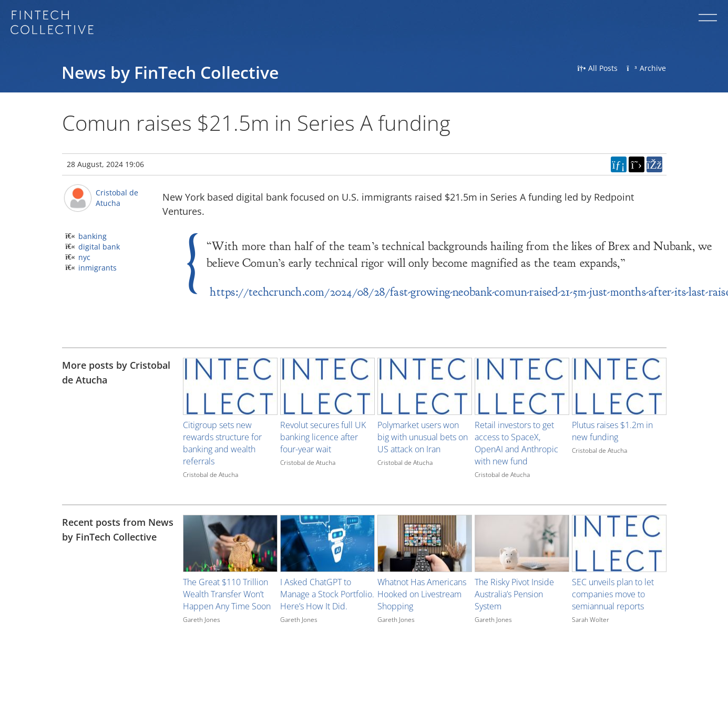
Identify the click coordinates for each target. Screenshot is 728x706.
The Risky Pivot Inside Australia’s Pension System (514, 594)
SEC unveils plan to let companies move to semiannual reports (613, 594)
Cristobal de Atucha (117, 198)
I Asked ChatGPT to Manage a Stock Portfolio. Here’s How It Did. (327, 594)
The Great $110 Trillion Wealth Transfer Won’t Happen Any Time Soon (227, 594)
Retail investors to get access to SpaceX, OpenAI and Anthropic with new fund (516, 443)
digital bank (99, 247)
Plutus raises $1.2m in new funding (612, 431)
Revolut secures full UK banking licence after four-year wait (323, 437)
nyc (84, 257)
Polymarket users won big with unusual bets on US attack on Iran (423, 437)
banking (93, 236)
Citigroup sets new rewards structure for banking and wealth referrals (222, 443)
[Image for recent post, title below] (230, 543)
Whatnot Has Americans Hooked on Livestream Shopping (422, 594)
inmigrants (98, 268)
